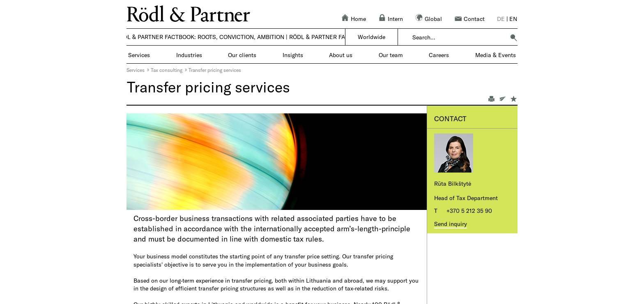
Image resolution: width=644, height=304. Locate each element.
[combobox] (459, 37)
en (513, 19)
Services (136, 70)
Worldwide (371, 37)
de (501, 19)
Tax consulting (167, 70)
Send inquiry (451, 224)
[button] (513, 37)
